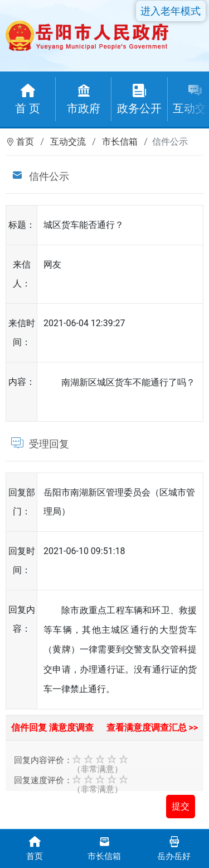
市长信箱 (120, 142)
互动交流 (68, 142)
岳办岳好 (174, 848)
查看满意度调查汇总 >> (152, 728)
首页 (25, 142)
